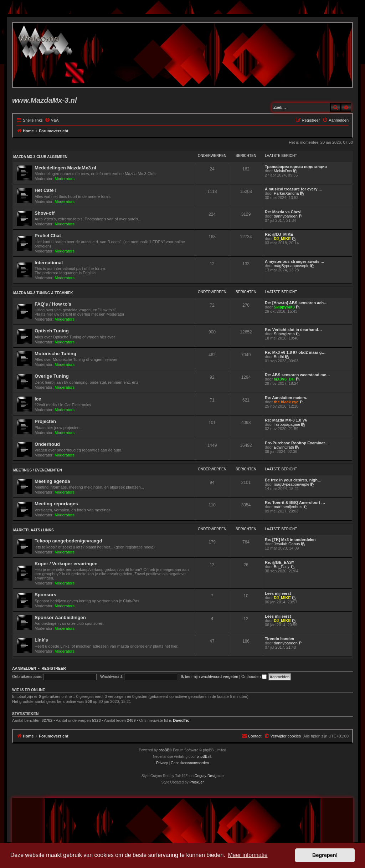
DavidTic (181, 720)
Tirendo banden (279, 639)
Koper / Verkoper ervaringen (66, 564)
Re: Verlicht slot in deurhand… (293, 330)
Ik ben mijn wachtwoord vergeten (209, 676)
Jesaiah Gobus (287, 544)
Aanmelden (24, 668)
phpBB (164, 750)
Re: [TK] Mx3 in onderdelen (290, 540)
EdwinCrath (284, 447)
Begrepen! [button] (325, 855)
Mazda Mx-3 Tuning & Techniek (43, 293)
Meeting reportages (56, 504)
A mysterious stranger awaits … (295, 261)
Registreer (53, 668)
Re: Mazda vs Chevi (283, 212)
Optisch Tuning (52, 331)
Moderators (65, 179)
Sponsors (45, 595)
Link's (41, 640)
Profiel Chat (48, 236)
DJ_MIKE (282, 239)
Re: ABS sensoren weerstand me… (297, 375)
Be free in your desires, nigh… (293, 480)
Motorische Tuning (55, 354)
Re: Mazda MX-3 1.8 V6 (286, 420)
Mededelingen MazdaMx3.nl (65, 168)
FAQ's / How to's (53, 304)
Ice (38, 399)
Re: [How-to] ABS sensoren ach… (296, 303)
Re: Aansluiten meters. (286, 398)
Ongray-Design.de (209, 776)
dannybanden (286, 216)
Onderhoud (47, 444)
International (49, 263)
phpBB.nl (204, 757)
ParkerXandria (286, 193)
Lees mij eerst (278, 593)
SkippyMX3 (284, 307)
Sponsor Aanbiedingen (60, 617)
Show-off (45, 213)
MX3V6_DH (284, 379)
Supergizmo (284, 334)
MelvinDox (283, 171)
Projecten (45, 421)
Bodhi (279, 357)
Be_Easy (282, 567)
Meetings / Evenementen (38, 470)
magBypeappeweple (292, 266)
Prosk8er (196, 782)
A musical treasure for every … (294, 189)
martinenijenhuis (288, 507)
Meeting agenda (52, 481)
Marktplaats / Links (34, 530)
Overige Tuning (52, 376)
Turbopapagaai (287, 424)
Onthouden (254, 676)
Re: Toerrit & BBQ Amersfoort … (295, 502)
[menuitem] (52, 120)
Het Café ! (46, 190)
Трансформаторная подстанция (296, 167)
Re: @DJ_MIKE (279, 234)
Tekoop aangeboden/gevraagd (68, 541)
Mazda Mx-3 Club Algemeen (40, 157)
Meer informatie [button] (248, 855)
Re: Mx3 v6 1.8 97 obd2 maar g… (295, 352)
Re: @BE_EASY (280, 562)
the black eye (286, 402)
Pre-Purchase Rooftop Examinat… (297, 443)
